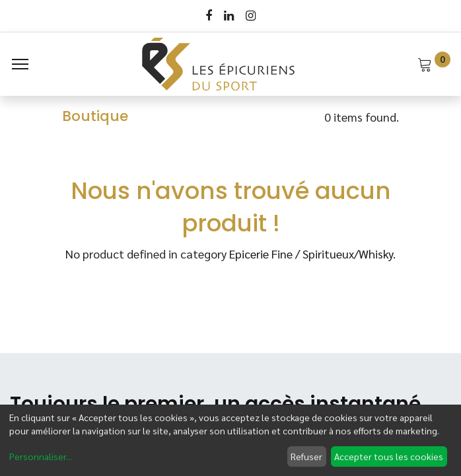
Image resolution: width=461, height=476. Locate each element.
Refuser (306, 456)
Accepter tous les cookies (389, 456)
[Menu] (20, 64)
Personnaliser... (41, 456)
